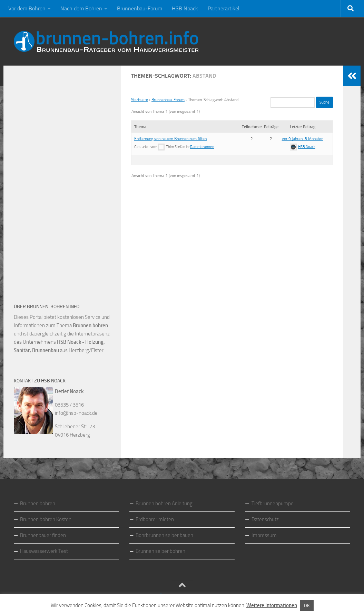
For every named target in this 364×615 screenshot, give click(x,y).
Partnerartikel (224, 8)
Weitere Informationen (272, 605)
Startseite (140, 100)
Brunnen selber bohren (160, 551)
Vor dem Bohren (27, 8)
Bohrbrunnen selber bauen (164, 535)
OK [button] (307, 606)
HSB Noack (185, 8)
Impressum (264, 535)
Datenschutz (265, 519)
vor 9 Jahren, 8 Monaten (303, 139)
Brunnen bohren (38, 504)
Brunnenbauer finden (43, 535)
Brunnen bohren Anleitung (164, 504)
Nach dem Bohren (81, 8)
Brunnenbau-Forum (140, 8)
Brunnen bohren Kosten (46, 519)
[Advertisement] (66, 179)
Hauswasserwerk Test (44, 551)
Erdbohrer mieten (155, 519)
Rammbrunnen (202, 147)
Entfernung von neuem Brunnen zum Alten (170, 139)
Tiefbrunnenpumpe (273, 504)
